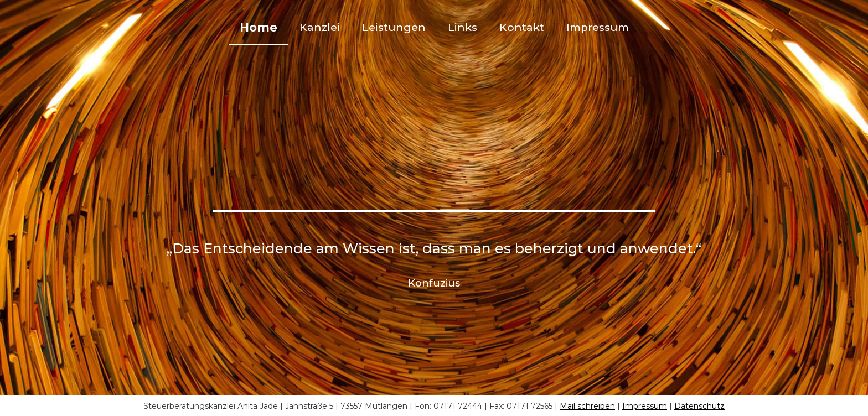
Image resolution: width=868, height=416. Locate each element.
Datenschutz (699, 406)
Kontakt (522, 27)
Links (463, 27)
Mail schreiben (587, 406)
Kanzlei (320, 27)
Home (259, 27)
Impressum (598, 27)
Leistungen (394, 27)
